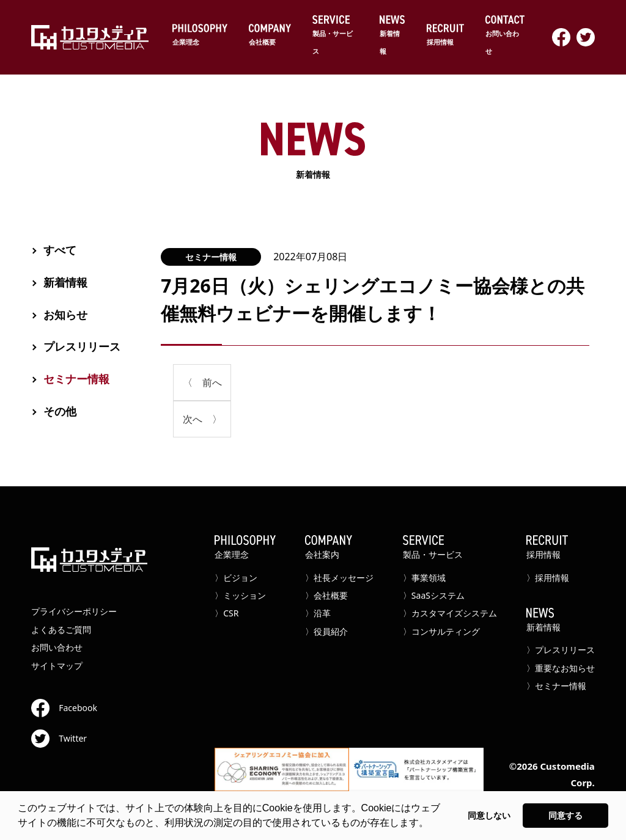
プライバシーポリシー (74, 611)
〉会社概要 (326, 595)
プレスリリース (82, 346)
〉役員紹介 (326, 631)
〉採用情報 (548, 578)
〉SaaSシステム (434, 595)
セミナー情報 (211, 257)
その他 (60, 411)
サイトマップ (57, 666)
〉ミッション (240, 595)
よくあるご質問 (61, 630)
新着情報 (393, 35)
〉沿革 (318, 613)
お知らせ (65, 315)
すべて (60, 250)
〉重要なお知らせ (561, 668)
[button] (433, 824)
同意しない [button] (489, 816)
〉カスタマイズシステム (450, 613)
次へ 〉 (202, 419)
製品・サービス (335, 35)
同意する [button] (565, 816)
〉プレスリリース (561, 650)
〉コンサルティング (441, 631)
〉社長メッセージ (339, 578)
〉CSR (226, 613)
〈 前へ (202, 382)
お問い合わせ (505, 35)
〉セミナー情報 (556, 686)
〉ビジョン (236, 578)
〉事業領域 (424, 578)
